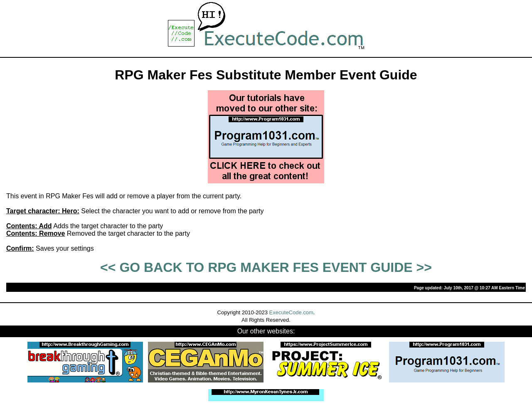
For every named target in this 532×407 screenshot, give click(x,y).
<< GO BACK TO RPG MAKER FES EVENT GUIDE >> (266, 267)
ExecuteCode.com (291, 312)
